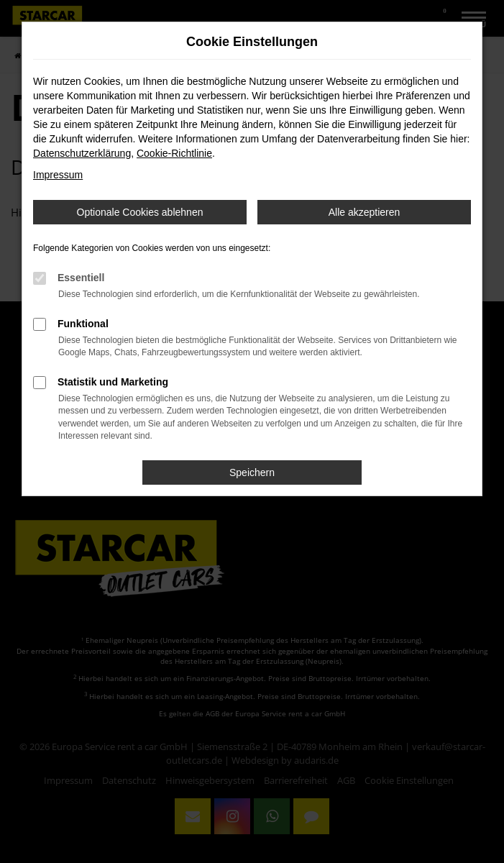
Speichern (252, 472)
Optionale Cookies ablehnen (140, 212)
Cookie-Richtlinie (174, 153)
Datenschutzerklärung (82, 153)
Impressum (58, 175)
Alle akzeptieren (365, 212)
